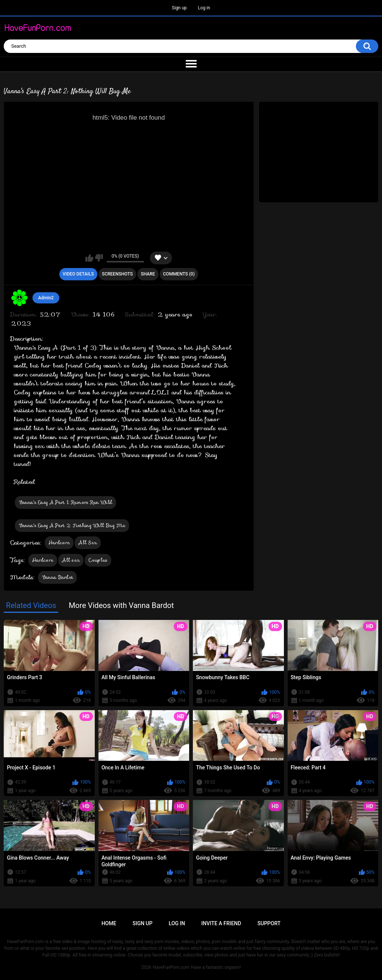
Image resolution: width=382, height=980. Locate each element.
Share (148, 274)
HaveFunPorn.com (171, 967)
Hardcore (59, 543)
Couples (98, 560)
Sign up (179, 8)
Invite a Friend (221, 923)
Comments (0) (179, 274)
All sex (71, 560)
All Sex (88, 543)
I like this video (89, 258)
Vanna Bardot (58, 577)
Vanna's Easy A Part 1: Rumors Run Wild (65, 502)
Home (109, 923)
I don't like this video (99, 258)
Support (269, 923)
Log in (204, 8)
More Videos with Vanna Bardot (121, 605)
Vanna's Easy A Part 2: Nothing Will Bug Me (72, 525)
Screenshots (117, 274)
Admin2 (46, 298)
